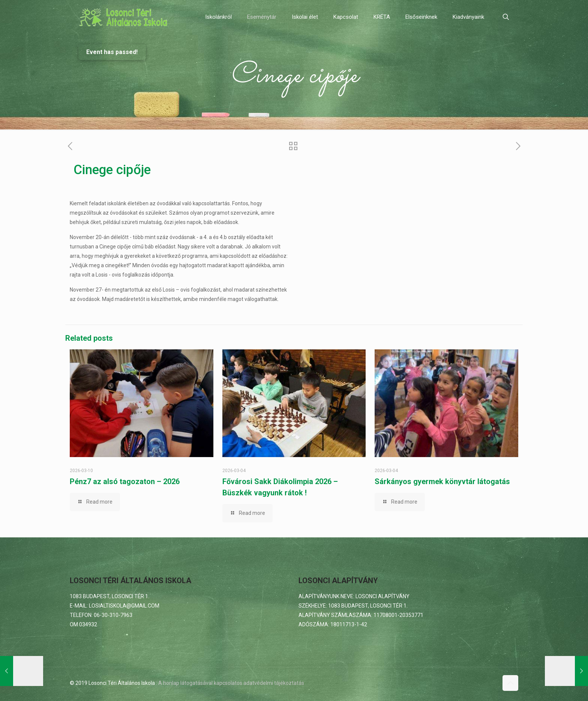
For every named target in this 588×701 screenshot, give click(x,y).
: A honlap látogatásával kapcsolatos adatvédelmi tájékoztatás (230, 683)
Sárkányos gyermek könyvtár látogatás (442, 481)
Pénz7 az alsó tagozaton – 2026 (125, 481)
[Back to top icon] (510, 683)
